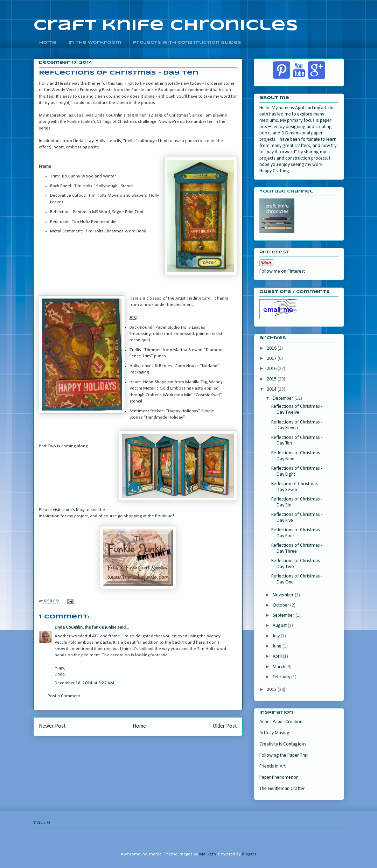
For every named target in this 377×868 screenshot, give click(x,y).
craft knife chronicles (166, 26)
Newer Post (52, 726)
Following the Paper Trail (284, 755)
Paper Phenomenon (279, 778)
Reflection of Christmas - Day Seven (296, 487)
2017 (272, 359)
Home (139, 726)
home (48, 43)
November (284, 595)
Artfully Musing (274, 733)
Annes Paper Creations (282, 722)
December (284, 398)
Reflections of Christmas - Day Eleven (297, 425)
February (282, 677)
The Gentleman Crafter (282, 789)
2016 (272, 369)
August (280, 626)
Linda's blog (73, 510)
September (284, 615)
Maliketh (208, 854)
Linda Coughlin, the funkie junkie (86, 627)
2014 (272, 389)
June (278, 646)
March (280, 667)
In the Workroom (95, 43)
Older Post (225, 726)
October (281, 605)
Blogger (249, 854)
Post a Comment (64, 696)
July (277, 636)
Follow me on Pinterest (282, 271)
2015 (272, 379)
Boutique (164, 516)
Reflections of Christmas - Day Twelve (297, 409)
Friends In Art (273, 766)
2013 (272, 690)
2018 (272, 348)
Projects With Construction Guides (187, 43)
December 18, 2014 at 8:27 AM (84, 683)
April (278, 656)
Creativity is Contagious (283, 744)
